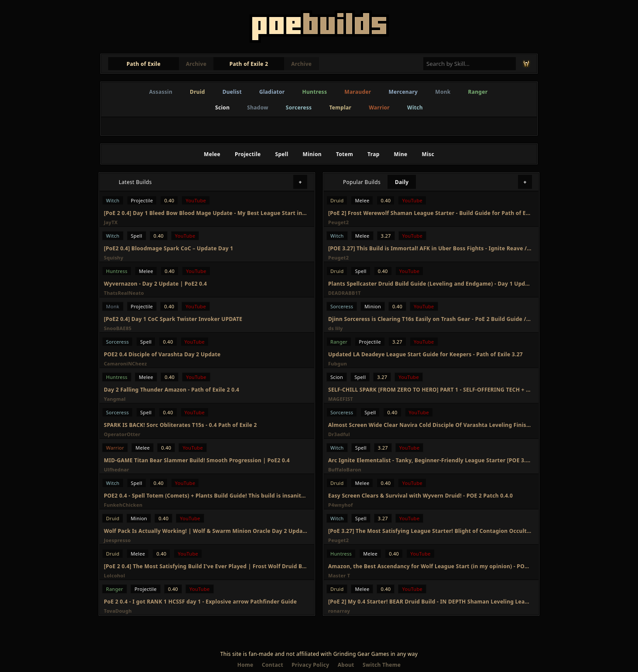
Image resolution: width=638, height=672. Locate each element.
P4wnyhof (341, 505)
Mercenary (403, 92)
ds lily (336, 328)
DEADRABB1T (345, 293)
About (346, 665)
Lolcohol (115, 575)
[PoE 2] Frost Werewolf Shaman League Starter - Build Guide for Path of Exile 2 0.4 (430, 213)
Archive (196, 64)
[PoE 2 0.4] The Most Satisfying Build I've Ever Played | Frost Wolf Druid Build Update (206, 566)
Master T (339, 575)
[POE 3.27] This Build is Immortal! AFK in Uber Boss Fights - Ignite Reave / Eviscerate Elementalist (430, 248)
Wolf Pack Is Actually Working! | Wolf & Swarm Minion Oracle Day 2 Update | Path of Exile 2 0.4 (206, 531)
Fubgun (338, 363)
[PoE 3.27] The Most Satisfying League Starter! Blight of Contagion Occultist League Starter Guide (430, 531)
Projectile (248, 154)
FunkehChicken (123, 505)
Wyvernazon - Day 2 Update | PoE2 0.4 (155, 284)
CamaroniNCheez (125, 363)
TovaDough (118, 611)
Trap (373, 154)
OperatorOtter (122, 434)
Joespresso (117, 540)
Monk (443, 92)
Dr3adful (339, 434)
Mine (401, 154)
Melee (212, 154)
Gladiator (272, 92)
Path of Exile (144, 64)
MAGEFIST (341, 399)
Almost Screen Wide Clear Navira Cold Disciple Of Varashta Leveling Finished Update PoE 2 (430, 425)
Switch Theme (382, 665)
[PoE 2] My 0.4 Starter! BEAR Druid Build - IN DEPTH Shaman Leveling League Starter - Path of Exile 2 (430, 602)
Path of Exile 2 (249, 64)
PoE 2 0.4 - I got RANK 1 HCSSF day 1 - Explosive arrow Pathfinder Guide (200, 602)
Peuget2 (338, 222)
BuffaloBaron (345, 469)
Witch (415, 107)
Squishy (114, 258)
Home (245, 665)
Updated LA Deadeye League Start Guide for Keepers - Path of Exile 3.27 (425, 354)
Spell (282, 154)
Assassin (161, 92)
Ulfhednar (117, 469)
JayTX (111, 222)
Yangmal (115, 399)
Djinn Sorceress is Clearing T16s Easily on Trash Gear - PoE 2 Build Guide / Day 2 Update (430, 319)
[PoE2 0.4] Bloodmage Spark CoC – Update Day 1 (168, 248)
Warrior (379, 107)
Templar (340, 107)
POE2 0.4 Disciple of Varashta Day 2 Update (162, 354)
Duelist (232, 92)
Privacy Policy (310, 665)
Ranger (478, 92)
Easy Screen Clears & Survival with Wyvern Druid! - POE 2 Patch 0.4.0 (420, 496)
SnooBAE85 (118, 328)
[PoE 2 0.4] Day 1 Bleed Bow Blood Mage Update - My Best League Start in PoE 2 (206, 213)
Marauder (358, 92)
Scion (222, 107)
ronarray (339, 611)
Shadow (258, 107)
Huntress (315, 92)
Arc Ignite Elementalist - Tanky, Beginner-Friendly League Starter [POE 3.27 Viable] (430, 460)
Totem (345, 154)
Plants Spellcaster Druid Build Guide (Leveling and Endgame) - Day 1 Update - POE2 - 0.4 (430, 284)
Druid (197, 92)
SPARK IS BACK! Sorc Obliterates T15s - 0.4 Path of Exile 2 (180, 425)
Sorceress (299, 107)
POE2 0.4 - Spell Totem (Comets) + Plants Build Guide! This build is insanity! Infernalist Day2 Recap (206, 496)
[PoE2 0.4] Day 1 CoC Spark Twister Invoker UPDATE (173, 319)
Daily (402, 182)
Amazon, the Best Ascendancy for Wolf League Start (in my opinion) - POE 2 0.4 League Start (430, 566)
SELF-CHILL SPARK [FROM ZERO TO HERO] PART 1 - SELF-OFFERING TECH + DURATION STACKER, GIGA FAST (430, 390)
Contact (273, 665)
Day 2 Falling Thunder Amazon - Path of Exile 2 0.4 (172, 390)
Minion (312, 154)
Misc (428, 154)
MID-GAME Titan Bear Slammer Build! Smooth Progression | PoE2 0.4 (197, 460)
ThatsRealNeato (124, 293)
